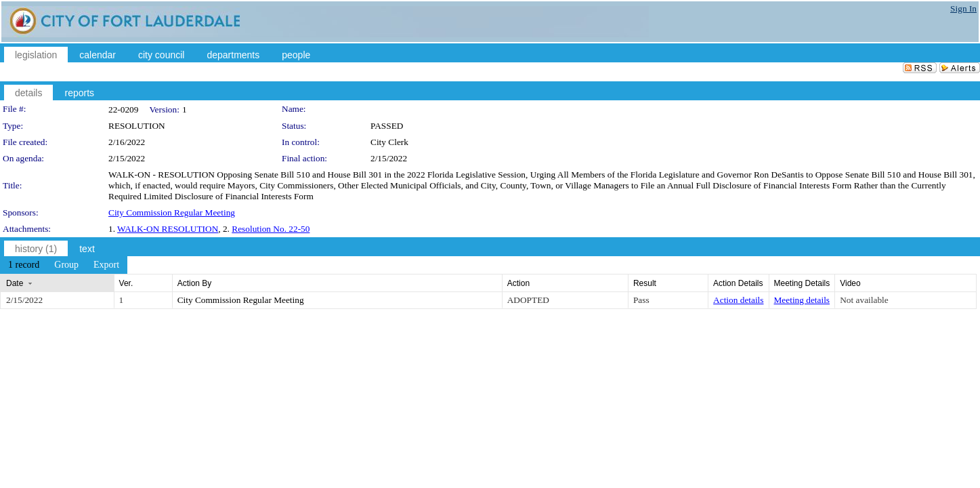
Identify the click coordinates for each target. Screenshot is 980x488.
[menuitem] (24, 265)
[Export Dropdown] (106, 265)
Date (15, 283)
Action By (195, 283)
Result (645, 283)
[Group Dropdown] (66, 265)
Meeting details (802, 300)
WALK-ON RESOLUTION (168, 229)
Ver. (126, 283)
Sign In (963, 8)
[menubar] (64, 265)
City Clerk (389, 142)
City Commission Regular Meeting (172, 212)
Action (518, 283)
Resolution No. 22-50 (271, 229)
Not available (864, 300)
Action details (738, 300)
